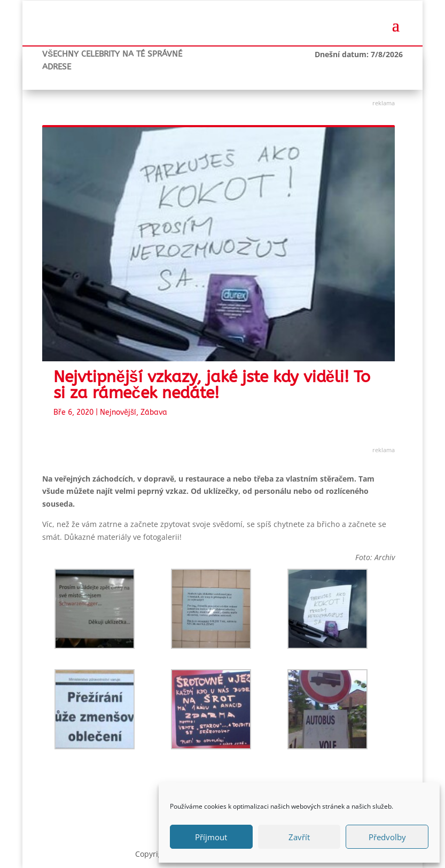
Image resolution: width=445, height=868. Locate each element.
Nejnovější (118, 412)
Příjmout (211, 837)
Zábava (154, 412)
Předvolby (387, 837)
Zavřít (299, 837)
